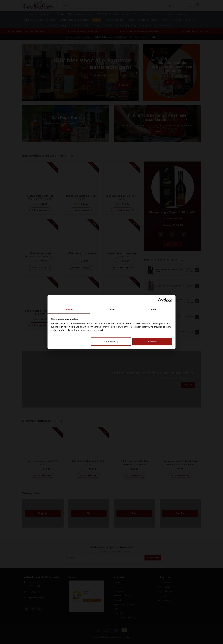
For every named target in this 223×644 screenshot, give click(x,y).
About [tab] (154, 310)
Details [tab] (111, 310)
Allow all (152, 342)
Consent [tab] (69, 310)
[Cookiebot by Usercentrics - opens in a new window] (160, 300)
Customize (111, 342)
